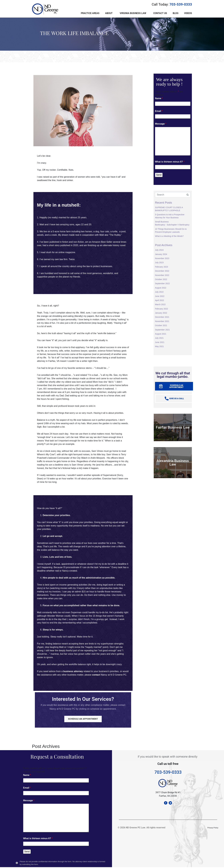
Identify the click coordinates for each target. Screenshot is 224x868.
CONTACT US (160, 13)
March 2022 (160, 304)
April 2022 (159, 300)
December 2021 (162, 317)
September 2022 (162, 283)
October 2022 (161, 279)
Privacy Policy (213, 830)
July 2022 (159, 292)
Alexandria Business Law (173, 463)
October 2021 (161, 325)
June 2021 (160, 342)
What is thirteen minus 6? (170, 162)
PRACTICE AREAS (90, 13)
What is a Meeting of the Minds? (169, 236)
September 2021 (162, 330)
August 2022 (161, 288)
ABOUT (109, 13)
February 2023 (161, 267)
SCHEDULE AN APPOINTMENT (83, 719)
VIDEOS (188, 13)
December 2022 (162, 271)
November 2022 (162, 275)
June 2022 (160, 296)
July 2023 (159, 263)
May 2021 (159, 346)
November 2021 (162, 321)
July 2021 (159, 338)
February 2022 (161, 309)
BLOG (176, 13)
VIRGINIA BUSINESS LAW (133, 13)
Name (159, 98)
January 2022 (161, 313)
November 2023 (162, 258)
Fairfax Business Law (173, 427)
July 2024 (159, 250)
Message (161, 124)
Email (159, 111)
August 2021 (161, 334)
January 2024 (161, 254)
